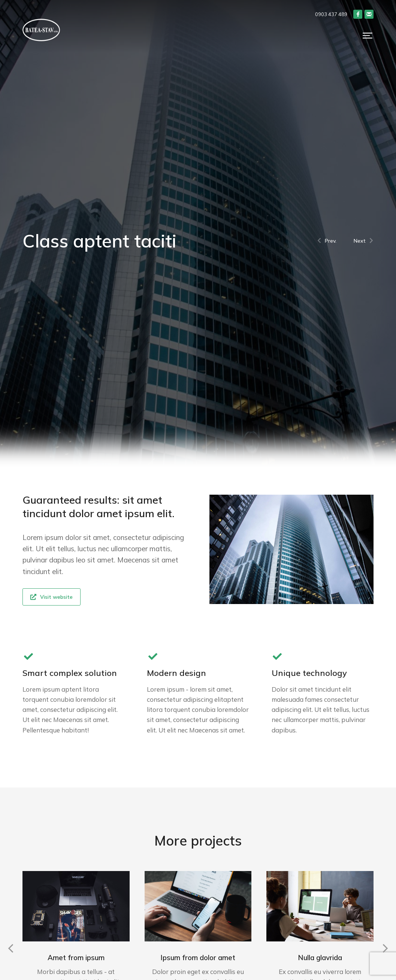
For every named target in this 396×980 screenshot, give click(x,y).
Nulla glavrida (320, 958)
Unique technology (309, 673)
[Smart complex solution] (28, 656)
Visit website (52, 597)
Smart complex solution (70, 673)
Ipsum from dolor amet (198, 958)
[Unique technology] (277, 656)
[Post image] (76, 906)
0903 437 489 (331, 14)
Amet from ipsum (76, 958)
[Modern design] (153, 656)
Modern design (176, 673)
